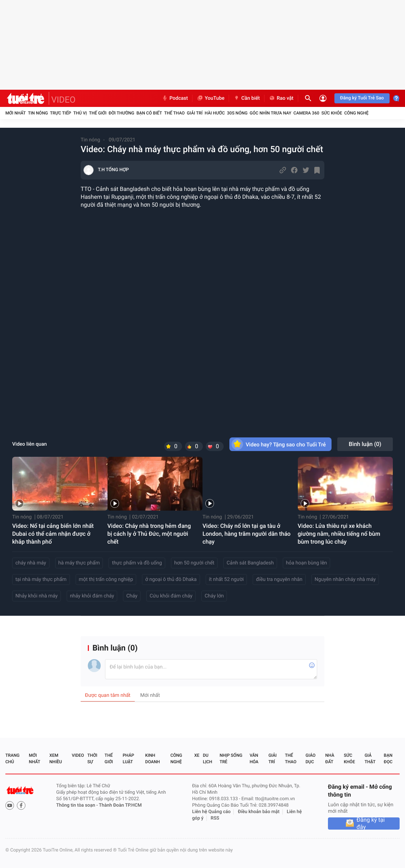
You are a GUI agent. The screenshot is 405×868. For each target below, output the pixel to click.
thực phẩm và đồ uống (137, 563)
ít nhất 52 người (226, 580)
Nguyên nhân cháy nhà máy (345, 580)
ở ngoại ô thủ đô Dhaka (171, 580)
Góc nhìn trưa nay (271, 113)
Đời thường (121, 113)
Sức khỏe (332, 113)
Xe (197, 755)
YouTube (211, 98)
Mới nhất (16, 113)
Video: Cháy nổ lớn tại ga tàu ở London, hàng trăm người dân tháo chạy (247, 534)
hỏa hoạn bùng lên (306, 563)
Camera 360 (306, 113)
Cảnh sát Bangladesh (250, 563)
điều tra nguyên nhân (279, 580)
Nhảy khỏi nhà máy (37, 596)
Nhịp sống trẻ (231, 759)
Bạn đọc (388, 759)
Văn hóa (254, 759)
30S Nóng (237, 113)
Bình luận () (365, 444)
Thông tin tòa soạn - (78, 805)
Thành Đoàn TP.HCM (120, 805)
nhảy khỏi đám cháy (92, 596)
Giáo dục (311, 759)
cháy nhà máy (31, 563)
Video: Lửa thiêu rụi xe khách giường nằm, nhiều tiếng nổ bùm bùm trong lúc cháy (339, 534)
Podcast (175, 98)
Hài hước (215, 113)
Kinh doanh (153, 759)
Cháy (132, 596)
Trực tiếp (61, 113)
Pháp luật (128, 759)
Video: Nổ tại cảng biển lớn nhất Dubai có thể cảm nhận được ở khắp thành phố (53, 534)
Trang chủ (12, 759)
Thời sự (92, 759)
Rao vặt (281, 98)
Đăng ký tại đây (371, 824)
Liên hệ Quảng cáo (211, 812)
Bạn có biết (149, 113)
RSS (215, 818)
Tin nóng (38, 113)
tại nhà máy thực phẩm (41, 580)
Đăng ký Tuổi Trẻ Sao (362, 98)
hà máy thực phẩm (79, 563)
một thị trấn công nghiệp (106, 580)
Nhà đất (330, 759)
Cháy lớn (214, 596)
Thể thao (174, 113)
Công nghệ (356, 113)
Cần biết (247, 98)
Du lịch (208, 759)
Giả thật (370, 759)
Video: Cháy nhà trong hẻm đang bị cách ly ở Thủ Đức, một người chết (149, 534)
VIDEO (63, 100)
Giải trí (195, 113)
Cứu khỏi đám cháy (171, 596)
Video (78, 755)
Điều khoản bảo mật (259, 812)
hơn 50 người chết (194, 563)
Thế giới (98, 113)
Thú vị (80, 113)
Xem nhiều (56, 759)
